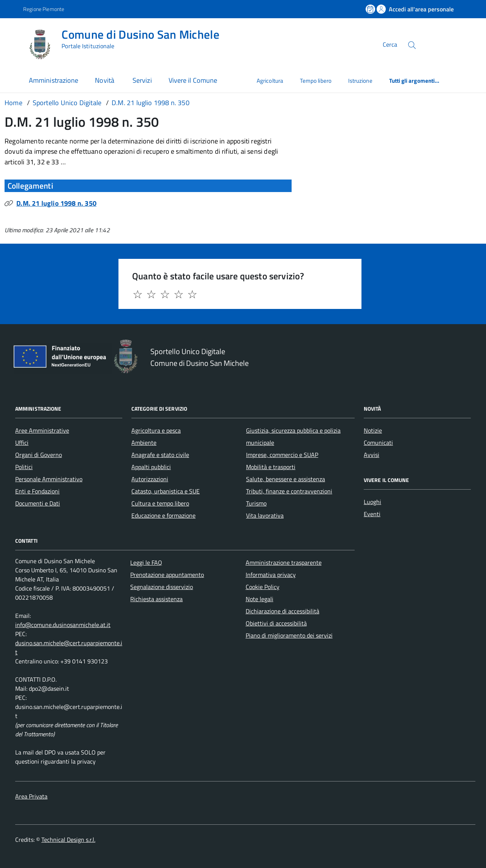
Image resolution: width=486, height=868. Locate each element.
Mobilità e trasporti (271, 467)
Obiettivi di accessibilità (276, 623)
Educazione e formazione (163, 515)
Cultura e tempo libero (160, 503)
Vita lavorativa (265, 515)
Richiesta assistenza (156, 599)
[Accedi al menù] (13, 44)
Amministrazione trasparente (284, 562)
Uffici (22, 443)
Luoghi (372, 502)
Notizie (373, 430)
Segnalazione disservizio (162, 587)
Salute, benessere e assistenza (286, 479)
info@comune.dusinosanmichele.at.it (63, 625)
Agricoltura (270, 81)
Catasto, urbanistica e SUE (166, 491)
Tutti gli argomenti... (414, 81)
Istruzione (360, 81)
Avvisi (372, 455)
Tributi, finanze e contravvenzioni (289, 491)
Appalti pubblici (151, 467)
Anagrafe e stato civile (160, 455)
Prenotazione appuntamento (167, 575)
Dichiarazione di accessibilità (282, 611)
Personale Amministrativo (49, 479)
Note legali (260, 599)
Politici (24, 467)
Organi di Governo (39, 455)
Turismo (256, 503)
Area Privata (31, 796)
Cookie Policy (263, 587)
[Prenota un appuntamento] (371, 9)
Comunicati (378, 443)
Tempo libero (316, 81)
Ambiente (144, 443)
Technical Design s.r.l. (68, 840)
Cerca (390, 45)
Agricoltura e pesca (156, 430)
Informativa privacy (271, 575)
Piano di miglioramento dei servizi (289, 635)
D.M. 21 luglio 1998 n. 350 (56, 203)
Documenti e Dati (38, 503)
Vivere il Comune (193, 80)
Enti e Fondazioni (37, 491)
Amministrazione (54, 80)
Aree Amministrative (42, 430)
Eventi (372, 514)
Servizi (142, 80)
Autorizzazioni (150, 479)
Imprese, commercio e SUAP (282, 455)
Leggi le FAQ (146, 562)
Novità (105, 80)
